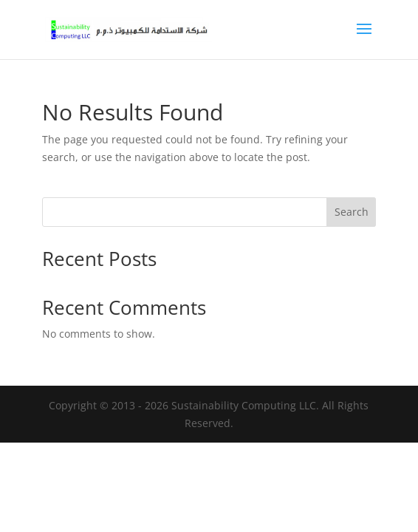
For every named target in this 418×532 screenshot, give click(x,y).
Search (352, 212)
